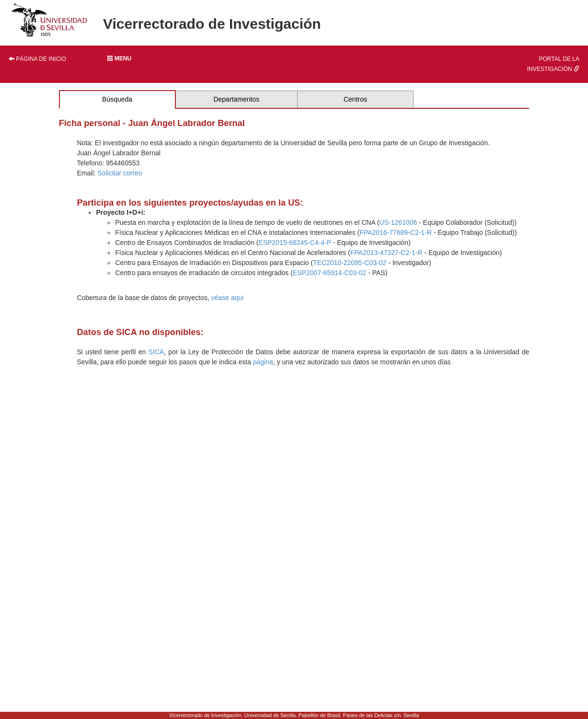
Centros (355, 99)
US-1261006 (398, 222)
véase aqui (228, 298)
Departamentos (236, 99)
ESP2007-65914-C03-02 (329, 273)
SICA (156, 352)
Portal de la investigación (553, 64)
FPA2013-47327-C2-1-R (386, 253)
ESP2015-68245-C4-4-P (295, 243)
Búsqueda (117, 99)
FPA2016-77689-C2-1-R (396, 232)
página (263, 362)
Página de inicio (37, 59)
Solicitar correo (120, 173)
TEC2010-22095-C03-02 (350, 263)
